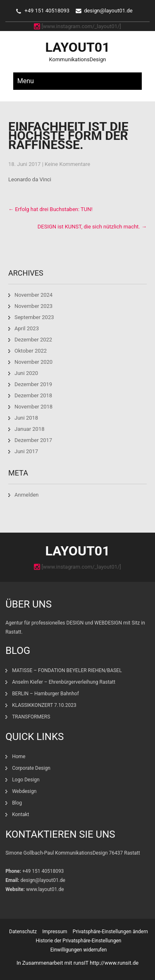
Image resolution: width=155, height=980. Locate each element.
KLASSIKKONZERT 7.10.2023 (44, 705)
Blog (17, 803)
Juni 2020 (26, 373)
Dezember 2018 (33, 395)
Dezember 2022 (33, 340)
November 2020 (33, 362)
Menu (26, 81)
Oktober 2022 (31, 351)
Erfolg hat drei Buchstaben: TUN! (50, 209)
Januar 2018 (30, 429)
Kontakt (20, 814)
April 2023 (27, 328)
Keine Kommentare (67, 164)
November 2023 (33, 306)
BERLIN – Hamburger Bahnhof (45, 694)
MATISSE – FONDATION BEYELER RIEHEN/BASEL (67, 670)
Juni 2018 (26, 418)
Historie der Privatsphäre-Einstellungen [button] (79, 941)
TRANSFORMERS (32, 717)
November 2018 (33, 407)
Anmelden (27, 495)
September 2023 (34, 317)
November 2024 (33, 295)
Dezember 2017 (33, 440)
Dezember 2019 (33, 384)
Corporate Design (31, 768)
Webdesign (24, 791)
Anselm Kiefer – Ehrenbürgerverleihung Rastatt (64, 682)
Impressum (55, 932)
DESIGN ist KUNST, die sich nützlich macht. (92, 227)
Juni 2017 (26, 451)
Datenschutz (23, 932)
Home (19, 757)
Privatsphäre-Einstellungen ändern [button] (110, 932)
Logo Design (26, 780)
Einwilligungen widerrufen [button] (79, 950)
